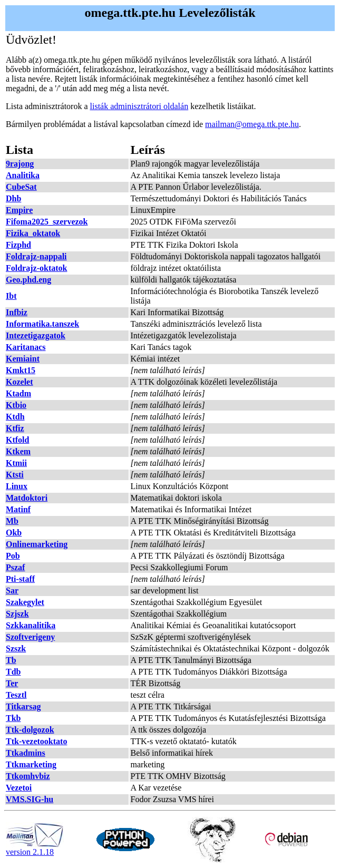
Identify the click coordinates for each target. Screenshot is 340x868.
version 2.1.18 (35, 848)
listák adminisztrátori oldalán (139, 106)
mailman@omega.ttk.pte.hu (252, 124)
